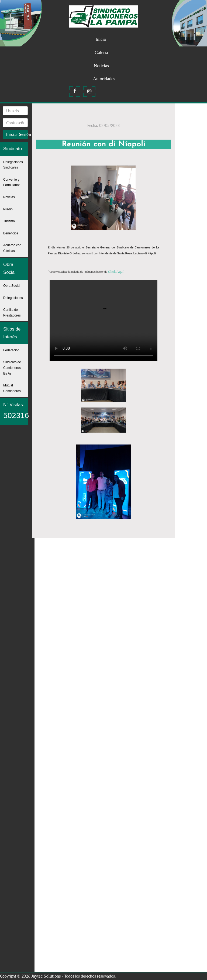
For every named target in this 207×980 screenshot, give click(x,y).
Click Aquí (115, 271)
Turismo (9, 221)
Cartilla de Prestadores (12, 313)
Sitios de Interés (12, 333)
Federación (11, 350)
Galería (101, 53)
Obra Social (9, 268)
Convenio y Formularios (12, 182)
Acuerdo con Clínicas (12, 248)
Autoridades (104, 79)
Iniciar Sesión (17, 134)
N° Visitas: (15, 411)
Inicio (101, 39)
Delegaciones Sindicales (13, 165)
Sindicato (13, 149)
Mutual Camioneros (12, 388)
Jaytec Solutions (46, 976)
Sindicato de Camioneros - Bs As (13, 368)
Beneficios (11, 233)
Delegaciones (13, 298)
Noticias (101, 66)
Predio (8, 209)
